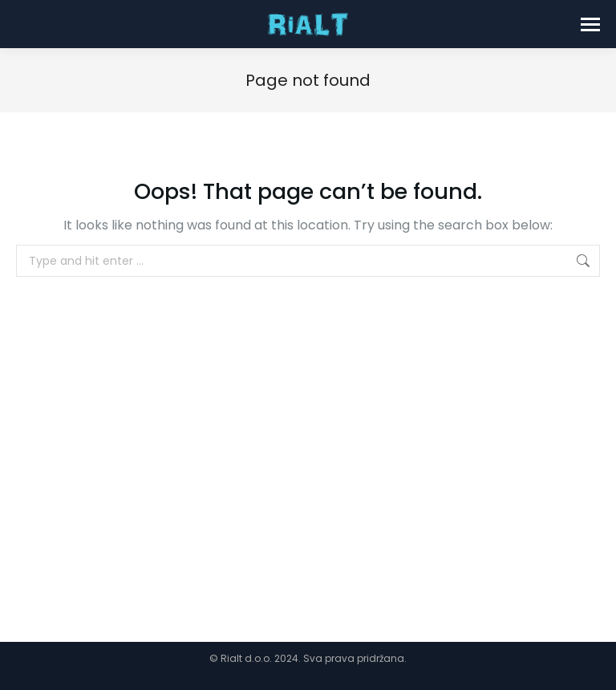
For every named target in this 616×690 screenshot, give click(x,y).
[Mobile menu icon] (590, 24)
